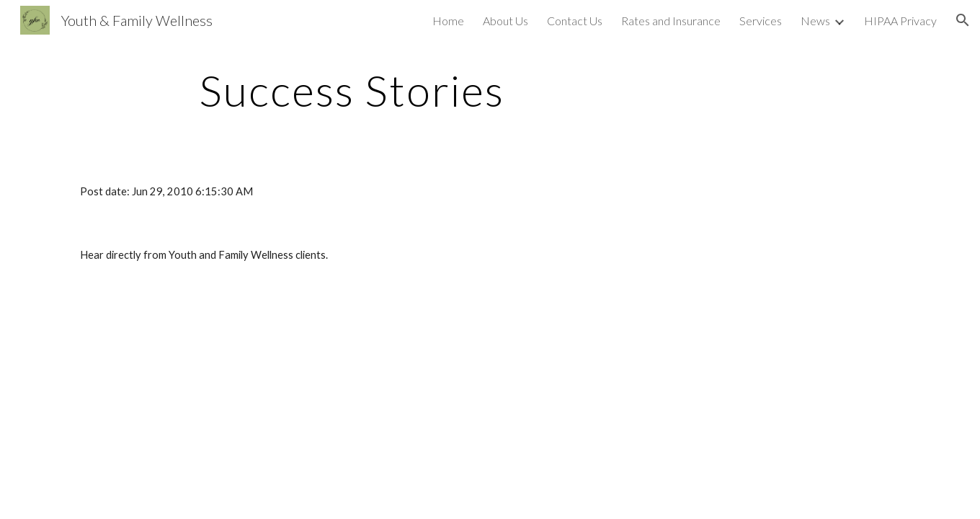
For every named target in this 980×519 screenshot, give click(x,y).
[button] (963, 20)
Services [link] (761, 21)
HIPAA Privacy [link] (900, 21)
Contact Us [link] (575, 21)
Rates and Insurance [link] (671, 21)
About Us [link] (505, 21)
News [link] (815, 21)
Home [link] (448, 21)
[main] (352, 90)
